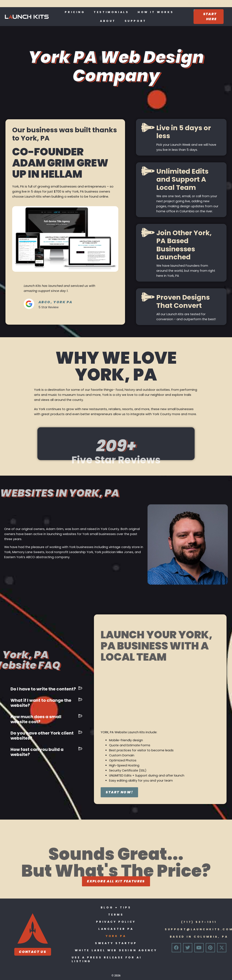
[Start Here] (209, 17)
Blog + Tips (116, 907)
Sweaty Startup (116, 943)
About (108, 21)
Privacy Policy (116, 922)
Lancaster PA (116, 929)
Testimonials (111, 12)
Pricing (75, 12)
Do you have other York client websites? (42, 736)
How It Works (156, 12)
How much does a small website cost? (36, 719)
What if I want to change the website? (41, 703)
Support (136, 21)
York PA (116, 936)
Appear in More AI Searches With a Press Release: (113, 3)
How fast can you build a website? (37, 752)
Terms (116, 915)
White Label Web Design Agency (116, 950)
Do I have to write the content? (43, 689)
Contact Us (33, 952)
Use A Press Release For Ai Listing (107, 959)
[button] (46, 689)
